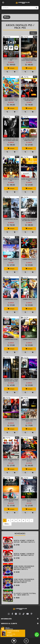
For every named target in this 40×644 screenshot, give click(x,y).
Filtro (7, 17)
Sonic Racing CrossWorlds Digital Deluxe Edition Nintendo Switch (24, 581)
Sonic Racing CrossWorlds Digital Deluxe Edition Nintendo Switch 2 (24, 568)
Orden (33, 33)
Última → (7, 524)
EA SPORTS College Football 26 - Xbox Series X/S (25, 594)
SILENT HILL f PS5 (11, 634)
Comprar (11, 68)
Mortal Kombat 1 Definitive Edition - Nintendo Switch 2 (24, 541)
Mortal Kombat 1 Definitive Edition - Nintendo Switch (24, 555)
